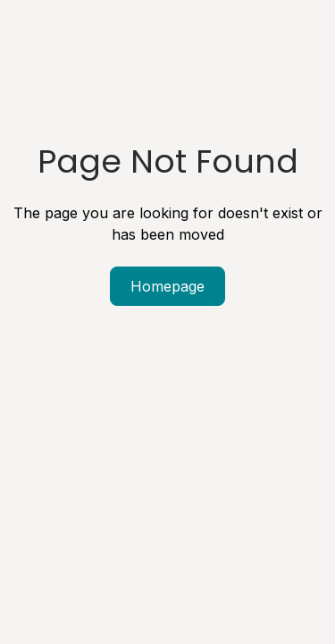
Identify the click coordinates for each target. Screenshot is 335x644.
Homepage (167, 286)
